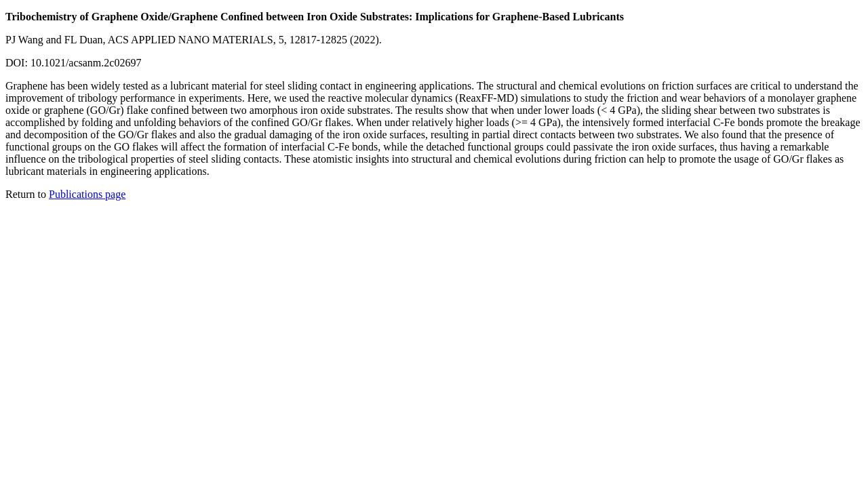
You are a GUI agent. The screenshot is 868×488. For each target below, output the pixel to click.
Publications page (87, 194)
